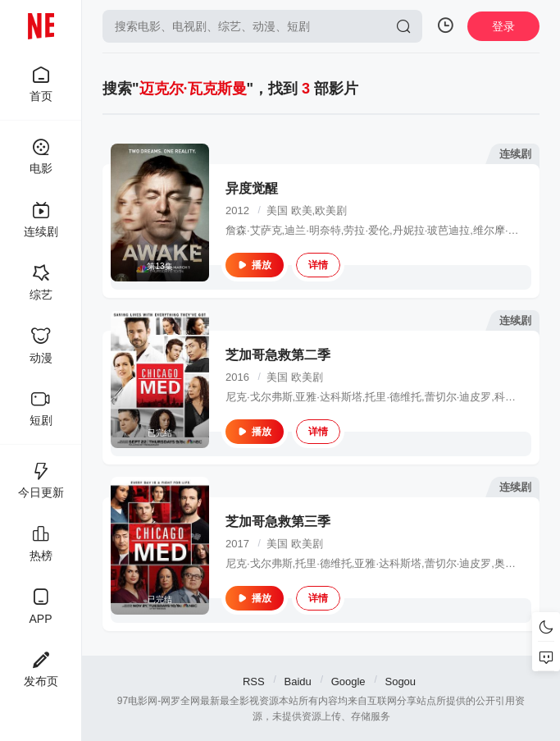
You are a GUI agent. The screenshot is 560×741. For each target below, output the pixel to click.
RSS (254, 682)
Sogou (400, 682)
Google (348, 682)
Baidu (298, 682)
